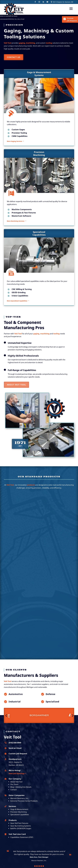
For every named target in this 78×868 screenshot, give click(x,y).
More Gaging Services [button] (14, 147)
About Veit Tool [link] (16, 782)
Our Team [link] (14, 784)
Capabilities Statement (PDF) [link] (22, 837)
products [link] (31, 485)
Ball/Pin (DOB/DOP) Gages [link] (21, 828)
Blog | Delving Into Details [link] (21, 787)
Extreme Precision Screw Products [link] (24, 801)
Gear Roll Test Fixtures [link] (19, 823)
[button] (71, 8)
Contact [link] (14, 790)
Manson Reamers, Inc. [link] (19, 798)
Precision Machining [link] (18, 812)
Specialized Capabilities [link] (20, 814)
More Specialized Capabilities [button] (17, 307)
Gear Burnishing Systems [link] (21, 826)
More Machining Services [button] (16, 227)
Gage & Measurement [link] (19, 809)
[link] (14, 9)
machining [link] (45, 334)
